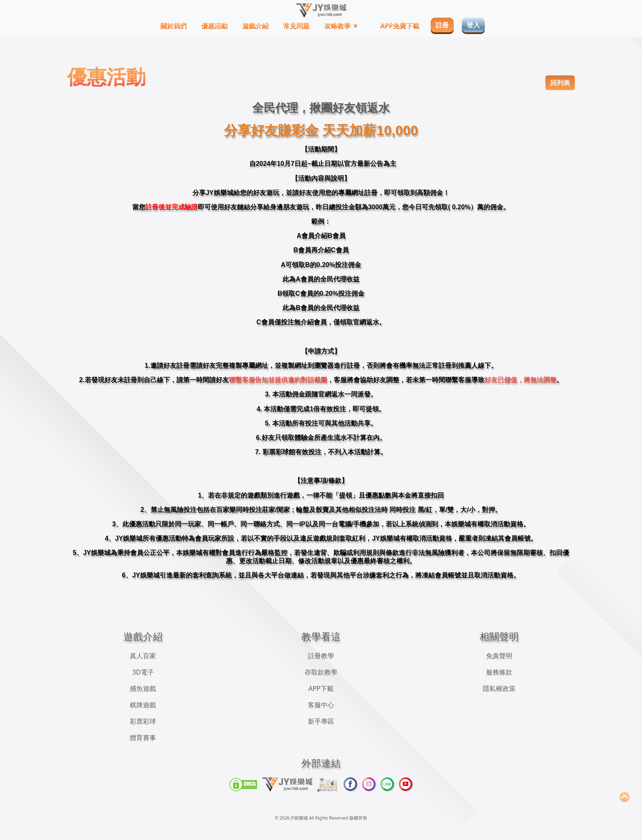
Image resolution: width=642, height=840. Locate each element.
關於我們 (174, 26)
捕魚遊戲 (143, 688)
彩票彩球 (143, 721)
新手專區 (321, 721)
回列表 (560, 83)
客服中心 (321, 705)
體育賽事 (143, 738)
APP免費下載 (400, 26)
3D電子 (143, 672)
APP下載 (321, 688)
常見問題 (296, 26)
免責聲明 (499, 656)
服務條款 (499, 672)
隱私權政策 (499, 688)
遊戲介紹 (255, 26)
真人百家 (143, 656)
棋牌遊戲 (143, 705)
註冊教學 (321, 656)
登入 (473, 25)
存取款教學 (321, 672)
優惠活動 (215, 26)
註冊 (442, 25)
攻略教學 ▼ (342, 26)
